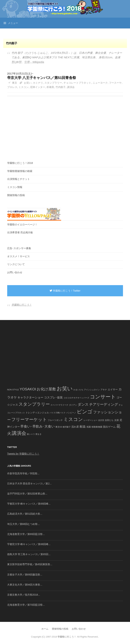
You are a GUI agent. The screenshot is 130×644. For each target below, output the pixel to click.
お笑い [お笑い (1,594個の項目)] (65, 388)
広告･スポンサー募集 (19, 248)
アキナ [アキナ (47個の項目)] (104, 390)
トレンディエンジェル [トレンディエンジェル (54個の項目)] (37, 413)
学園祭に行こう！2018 (20, 163)
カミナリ (38, 83)
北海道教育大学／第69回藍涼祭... (26, 534)
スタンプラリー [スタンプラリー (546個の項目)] (34, 404)
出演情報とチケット (19, 179)
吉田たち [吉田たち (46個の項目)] (109, 420)
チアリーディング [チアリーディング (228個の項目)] (104, 404)
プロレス (12, 87)
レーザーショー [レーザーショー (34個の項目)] (91, 420)
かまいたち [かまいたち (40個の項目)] (78, 390)
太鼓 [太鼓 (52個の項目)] (117, 420)
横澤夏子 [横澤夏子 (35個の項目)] (67, 427)
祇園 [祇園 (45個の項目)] (89, 427)
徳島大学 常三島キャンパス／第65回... (29, 554)
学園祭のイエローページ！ (22, 225)
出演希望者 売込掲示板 (20, 232)
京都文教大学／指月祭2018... (24, 595)
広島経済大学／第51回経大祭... (25, 514)
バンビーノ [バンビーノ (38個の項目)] (71, 413)
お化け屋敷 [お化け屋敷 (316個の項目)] (46, 389)
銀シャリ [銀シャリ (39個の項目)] (31, 434)
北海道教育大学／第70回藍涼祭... (26, 605)
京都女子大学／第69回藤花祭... (25, 575)
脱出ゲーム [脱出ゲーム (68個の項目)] (109, 427)
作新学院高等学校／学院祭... (23, 473)
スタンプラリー (53, 83)
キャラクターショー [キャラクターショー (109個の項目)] (30, 397)
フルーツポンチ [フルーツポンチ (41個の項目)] (55, 420)
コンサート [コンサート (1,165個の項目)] (103, 397)
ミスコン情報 (15, 187)
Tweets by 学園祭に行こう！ (23, 454)
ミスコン (24, 87)
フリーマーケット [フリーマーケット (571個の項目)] (29, 419)
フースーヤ (115, 83)
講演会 (71, 87)
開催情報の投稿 (16, 195)
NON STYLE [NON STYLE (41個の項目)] (13, 390)
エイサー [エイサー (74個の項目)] (113, 389)
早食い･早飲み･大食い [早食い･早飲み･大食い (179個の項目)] (37, 426)
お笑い (28, 83)
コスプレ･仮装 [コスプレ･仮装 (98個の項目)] (53, 397)
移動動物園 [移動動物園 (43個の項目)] (97, 427)
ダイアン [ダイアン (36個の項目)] (73, 405)
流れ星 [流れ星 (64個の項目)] (75, 427)
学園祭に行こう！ (22, 305)
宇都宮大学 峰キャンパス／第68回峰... (29, 544)
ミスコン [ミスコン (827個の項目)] (73, 419)
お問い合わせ (15, 272)
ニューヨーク (100, 83)
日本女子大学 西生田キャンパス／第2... (29, 484)
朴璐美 (50, 87)
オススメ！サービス (19, 256)
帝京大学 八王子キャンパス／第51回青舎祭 (42, 78)
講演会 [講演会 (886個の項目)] (19, 433)
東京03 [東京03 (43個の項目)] (59, 427)
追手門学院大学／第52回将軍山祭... (27, 494)
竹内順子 (61, 87)
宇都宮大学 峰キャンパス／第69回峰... (29, 504)
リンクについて (16, 264)
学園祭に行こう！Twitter (65, 291)
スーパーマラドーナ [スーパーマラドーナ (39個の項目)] (59, 405)
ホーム (45, 629)
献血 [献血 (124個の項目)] (83, 427)
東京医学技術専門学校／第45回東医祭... (30, 564)
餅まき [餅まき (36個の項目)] (39, 434)
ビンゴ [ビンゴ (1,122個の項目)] (85, 412)
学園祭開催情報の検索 (20, 171)
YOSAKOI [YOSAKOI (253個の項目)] (28, 389)
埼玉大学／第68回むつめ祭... (23, 524)
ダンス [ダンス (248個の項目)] (83, 404)
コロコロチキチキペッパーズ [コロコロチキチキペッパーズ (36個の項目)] (76, 398)
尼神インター (38, 87)
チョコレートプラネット (77, 83)
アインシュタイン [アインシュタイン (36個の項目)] (92, 390)
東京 (15, 83)
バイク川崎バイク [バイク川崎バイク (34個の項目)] (58, 413)
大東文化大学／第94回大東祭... (25, 585)
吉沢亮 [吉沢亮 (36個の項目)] (101, 420)
